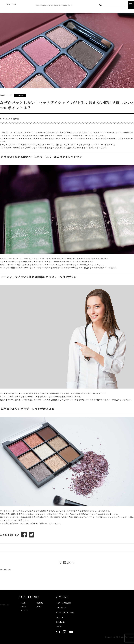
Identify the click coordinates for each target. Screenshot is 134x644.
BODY (39, 607)
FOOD (24, 607)
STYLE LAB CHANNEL (65, 612)
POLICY (59, 627)
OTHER (24, 611)
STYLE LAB (11, 4)
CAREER (60, 617)
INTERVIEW (61, 608)
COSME (40, 603)
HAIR (23, 603)
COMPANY (61, 622)
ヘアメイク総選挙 (64, 603)
